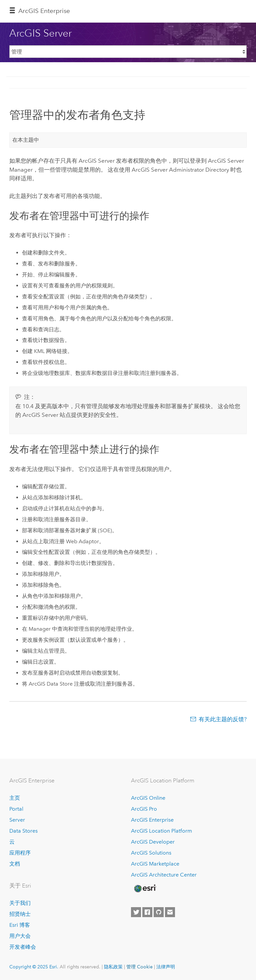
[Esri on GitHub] (159, 912)
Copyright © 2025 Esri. (34, 967)
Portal (16, 809)
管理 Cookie (139, 967)
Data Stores (23, 831)
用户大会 (20, 936)
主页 (15, 798)
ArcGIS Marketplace (155, 864)
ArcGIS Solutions (151, 853)
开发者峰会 (23, 947)
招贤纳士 (20, 914)
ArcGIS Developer (153, 842)
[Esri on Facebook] (147, 912)
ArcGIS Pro (144, 809)
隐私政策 (113, 967)
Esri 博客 (20, 925)
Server (17, 820)
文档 (15, 864)
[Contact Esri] (170, 912)
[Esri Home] (145, 889)
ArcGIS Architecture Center (164, 875)
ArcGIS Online (148, 798)
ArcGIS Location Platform (161, 831)
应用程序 (20, 853)
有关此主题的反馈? (223, 719)
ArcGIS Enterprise (44, 11)
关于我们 (20, 903)
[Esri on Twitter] (136, 912)
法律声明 (166, 967)
